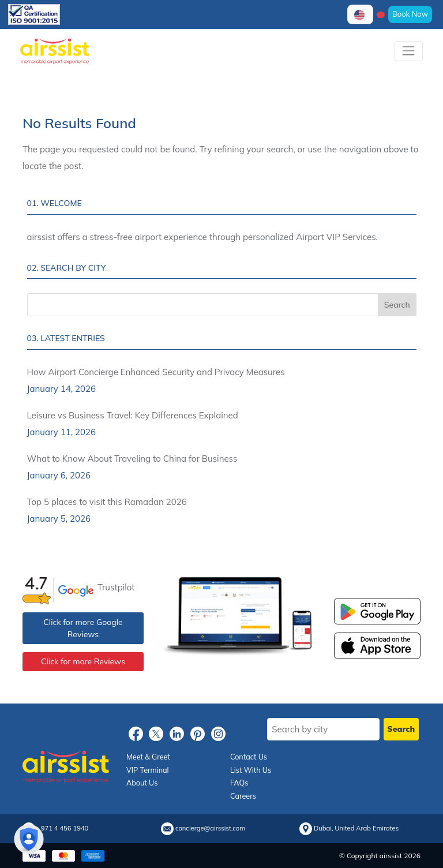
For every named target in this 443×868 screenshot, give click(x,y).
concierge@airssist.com (210, 828)
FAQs (239, 783)
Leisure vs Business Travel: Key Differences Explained (133, 415)
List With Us (251, 770)
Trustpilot (116, 587)
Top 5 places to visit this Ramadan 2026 (107, 502)
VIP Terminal (148, 770)
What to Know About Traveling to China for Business (132, 459)
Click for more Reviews (83, 661)
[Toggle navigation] (409, 51)
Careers (243, 796)
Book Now (410, 14)
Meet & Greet (148, 757)
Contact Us (249, 757)
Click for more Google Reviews (83, 628)
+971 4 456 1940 (63, 828)
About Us (142, 783)
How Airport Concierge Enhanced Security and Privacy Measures (156, 372)
